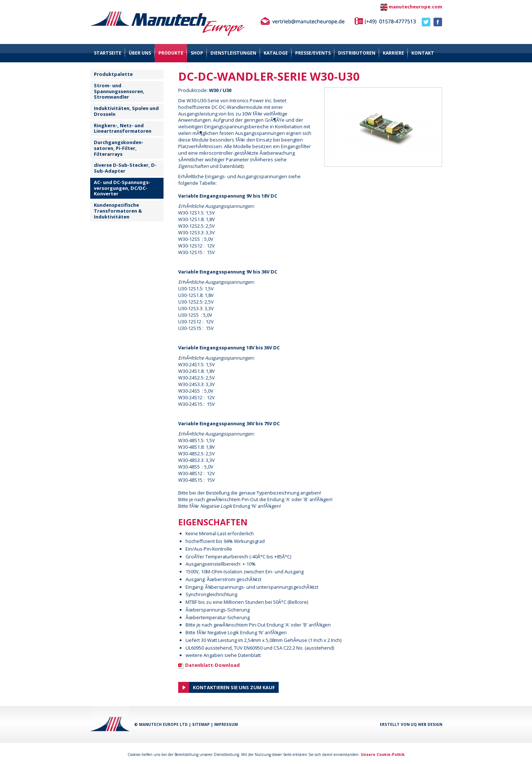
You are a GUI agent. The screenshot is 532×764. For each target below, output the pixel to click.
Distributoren (357, 53)
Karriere (393, 53)
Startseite (108, 53)
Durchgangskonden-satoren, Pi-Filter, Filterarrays (119, 148)
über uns (140, 53)
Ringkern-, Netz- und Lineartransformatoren (123, 128)
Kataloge (276, 53)
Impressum (226, 724)
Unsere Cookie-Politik (383, 754)
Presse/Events (313, 53)
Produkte (171, 53)
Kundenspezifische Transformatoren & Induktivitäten (118, 211)
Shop (197, 53)
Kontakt (423, 53)
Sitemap (201, 724)
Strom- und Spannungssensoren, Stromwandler (119, 91)
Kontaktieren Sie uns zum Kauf (234, 687)
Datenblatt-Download (212, 665)
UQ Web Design (426, 724)
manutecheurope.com (415, 7)
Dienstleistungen (233, 53)
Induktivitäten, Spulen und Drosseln (126, 111)
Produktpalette (113, 74)
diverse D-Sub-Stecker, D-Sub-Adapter (125, 168)
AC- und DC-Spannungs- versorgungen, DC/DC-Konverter (122, 188)
